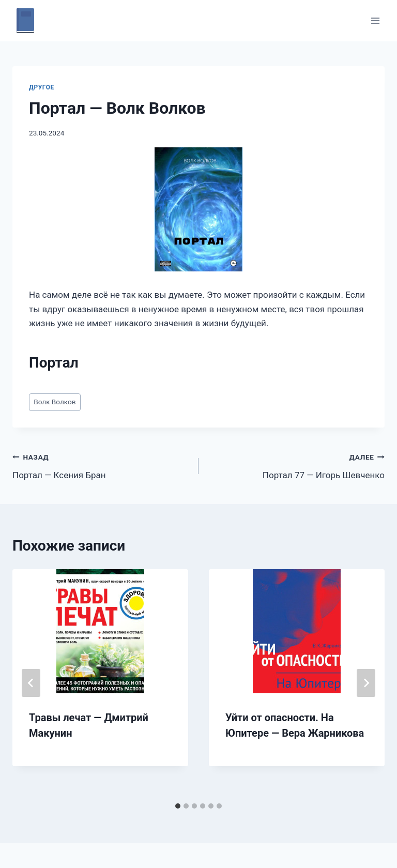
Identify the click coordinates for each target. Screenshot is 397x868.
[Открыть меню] (375, 20)
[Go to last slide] (31, 683)
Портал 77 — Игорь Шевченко (296, 465)
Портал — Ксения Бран (101, 465)
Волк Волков (55, 402)
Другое (42, 87)
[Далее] (366, 683)
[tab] (178, 806)
